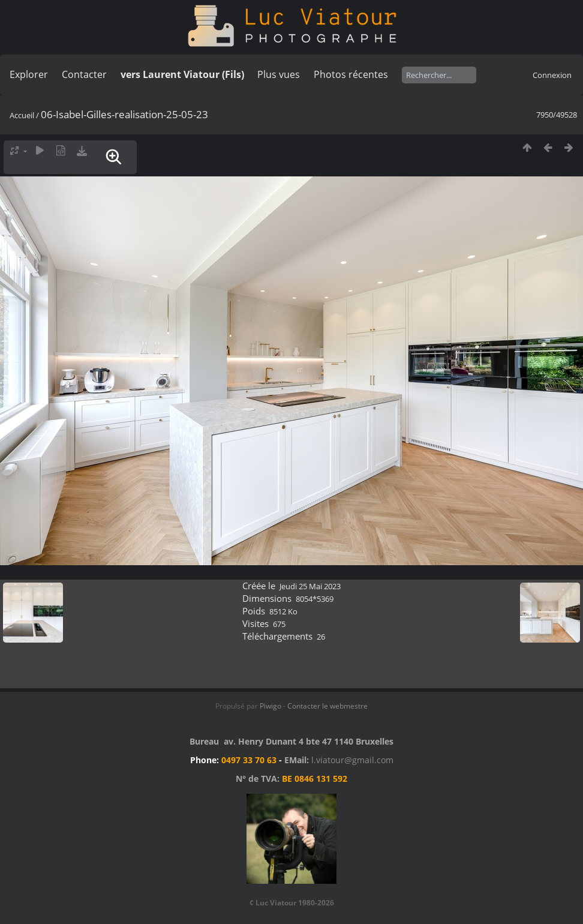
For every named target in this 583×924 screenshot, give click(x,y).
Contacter (84, 74)
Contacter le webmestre (327, 706)
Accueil (22, 115)
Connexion (552, 75)
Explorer (29, 74)
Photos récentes (351, 74)
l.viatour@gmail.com (352, 760)
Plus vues (279, 74)
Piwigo (271, 706)
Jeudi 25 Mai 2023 (310, 586)
